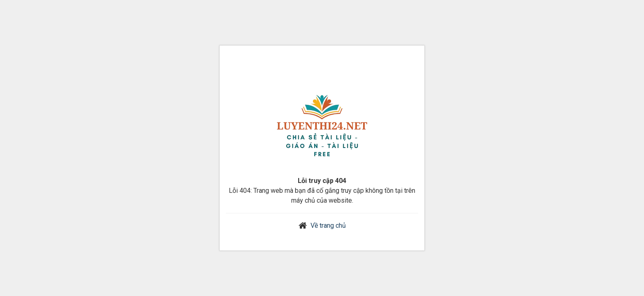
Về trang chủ (328, 225)
